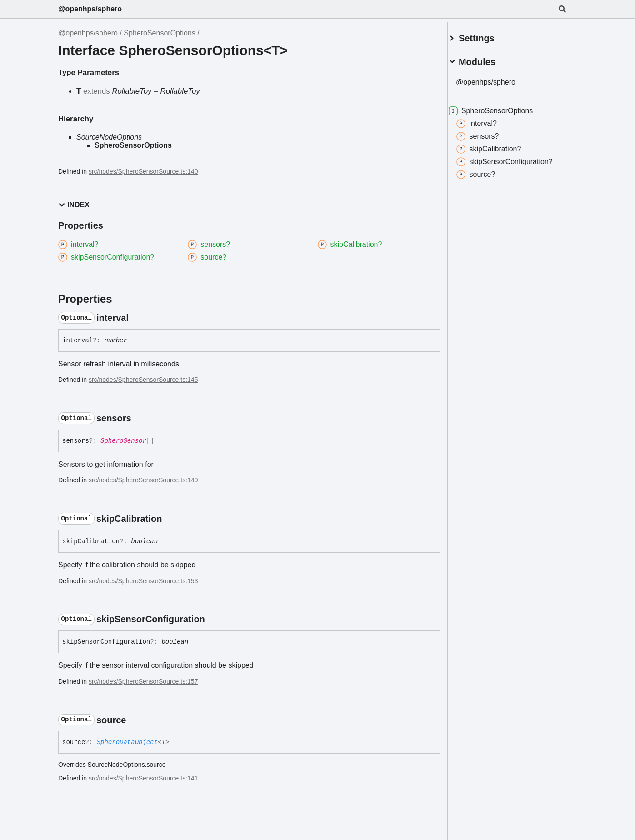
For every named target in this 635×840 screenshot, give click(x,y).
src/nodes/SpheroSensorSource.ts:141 (143, 778)
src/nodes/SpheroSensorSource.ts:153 (143, 581)
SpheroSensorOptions (159, 33)
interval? (487, 120)
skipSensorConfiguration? (515, 158)
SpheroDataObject (127, 742)
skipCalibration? (500, 145)
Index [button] (74, 205)
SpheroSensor (123, 441)
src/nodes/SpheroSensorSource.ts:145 (143, 380)
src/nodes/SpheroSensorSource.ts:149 (143, 480)
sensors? (488, 133)
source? (487, 171)
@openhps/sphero (90, 9)
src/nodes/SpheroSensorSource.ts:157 (143, 681)
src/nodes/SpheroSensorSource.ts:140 (143, 171)
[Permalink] (137, 318)
